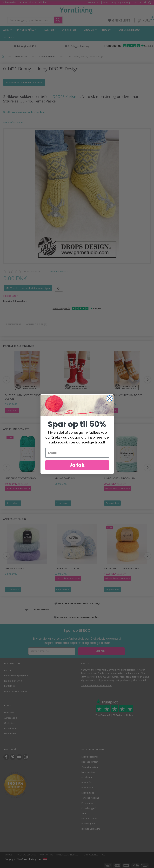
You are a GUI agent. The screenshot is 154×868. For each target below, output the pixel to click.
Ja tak (77, 466)
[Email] (77, 453)
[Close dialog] (110, 399)
